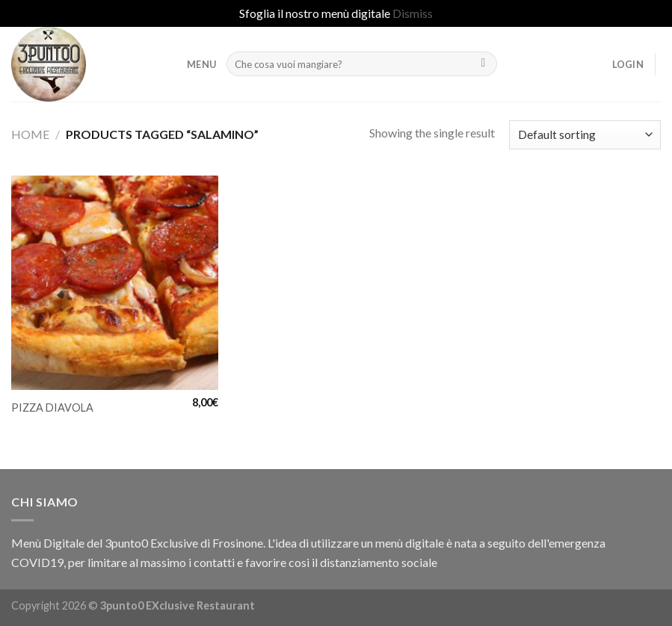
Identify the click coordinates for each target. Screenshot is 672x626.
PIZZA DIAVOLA (52, 407)
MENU (201, 64)
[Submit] (483, 64)
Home (30, 134)
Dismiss (413, 13)
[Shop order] (585, 135)
